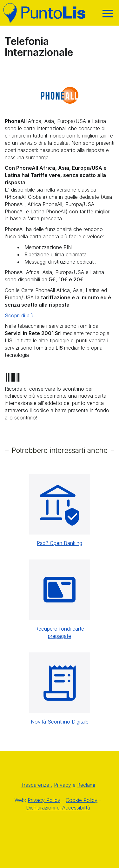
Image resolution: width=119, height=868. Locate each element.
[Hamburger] (108, 14)
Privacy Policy (44, 800)
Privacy (63, 785)
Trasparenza (36, 785)
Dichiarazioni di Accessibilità (58, 808)
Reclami (86, 785)
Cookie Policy (82, 800)
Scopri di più (19, 315)
